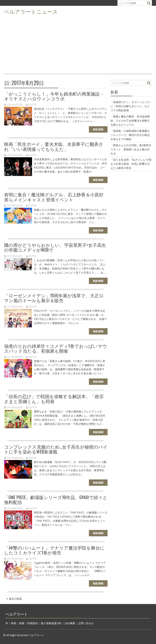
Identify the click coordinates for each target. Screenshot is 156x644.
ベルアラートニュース (31, 11)
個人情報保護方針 (51, 623)
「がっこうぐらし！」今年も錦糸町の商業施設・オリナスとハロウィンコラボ (54, 96)
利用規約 (33, 623)
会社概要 (70, 623)
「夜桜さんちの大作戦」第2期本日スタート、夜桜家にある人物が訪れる (131, 149)
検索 (22, 623)
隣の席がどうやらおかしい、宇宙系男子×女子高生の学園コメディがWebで (55, 247)
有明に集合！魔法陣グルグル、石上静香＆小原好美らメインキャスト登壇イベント (54, 197)
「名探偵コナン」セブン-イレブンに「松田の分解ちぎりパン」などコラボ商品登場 (131, 106)
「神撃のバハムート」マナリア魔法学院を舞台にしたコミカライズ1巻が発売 (54, 550)
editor (31, 105)
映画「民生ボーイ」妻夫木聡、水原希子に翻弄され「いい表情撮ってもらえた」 (54, 146)
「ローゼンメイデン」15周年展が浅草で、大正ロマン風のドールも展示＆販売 (54, 298)
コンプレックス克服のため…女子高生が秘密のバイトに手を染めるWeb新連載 (56, 449)
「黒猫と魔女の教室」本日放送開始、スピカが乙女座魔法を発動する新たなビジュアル (130, 121)
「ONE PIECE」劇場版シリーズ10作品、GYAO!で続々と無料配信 (56, 499)
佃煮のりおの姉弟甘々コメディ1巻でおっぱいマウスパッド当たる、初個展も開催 (56, 348)
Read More (98, 129)
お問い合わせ (86, 623)
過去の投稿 (15, 599)
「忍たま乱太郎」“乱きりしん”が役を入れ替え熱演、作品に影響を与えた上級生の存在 (131, 164)
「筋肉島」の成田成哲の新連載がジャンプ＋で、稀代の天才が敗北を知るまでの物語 (130, 135)
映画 (14, 623)
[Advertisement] (78, 44)
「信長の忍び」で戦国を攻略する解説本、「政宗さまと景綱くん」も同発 (54, 398)
